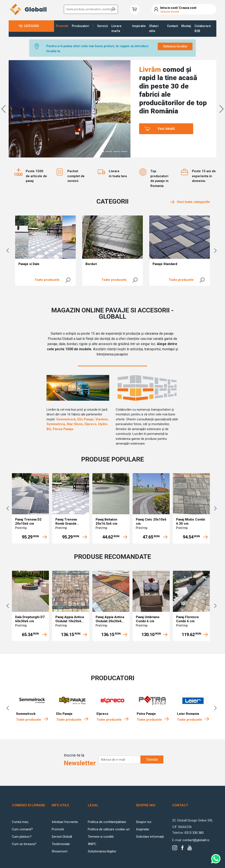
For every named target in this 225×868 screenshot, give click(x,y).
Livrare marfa (116, 28)
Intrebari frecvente (65, 822)
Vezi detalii (166, 129)
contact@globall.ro (196, 840)
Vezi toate (190, 202)
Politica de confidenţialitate (107, 822)
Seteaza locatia (175, 46)
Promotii (62, 26)
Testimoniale (61, 844)
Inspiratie (139, 26)
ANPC (92, 844)
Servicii (103, 26)
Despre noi (144, 822)
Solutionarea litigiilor (102, 851)
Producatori (80, 26)
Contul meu (20, 822)
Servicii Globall (62, 837)
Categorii (31, 26)
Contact (172, 26)
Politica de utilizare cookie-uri (109, 829)
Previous (9, 251)
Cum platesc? (22, 837)
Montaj (186, 26)
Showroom (60, 851)
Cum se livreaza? (24, 844)
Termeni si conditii (101, 837)
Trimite (152, 759)
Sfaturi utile (154, 28)
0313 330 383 (194, 833)
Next (216, 251)
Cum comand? (22, 829)
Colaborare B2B (203, 28)
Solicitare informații (150, 837)
